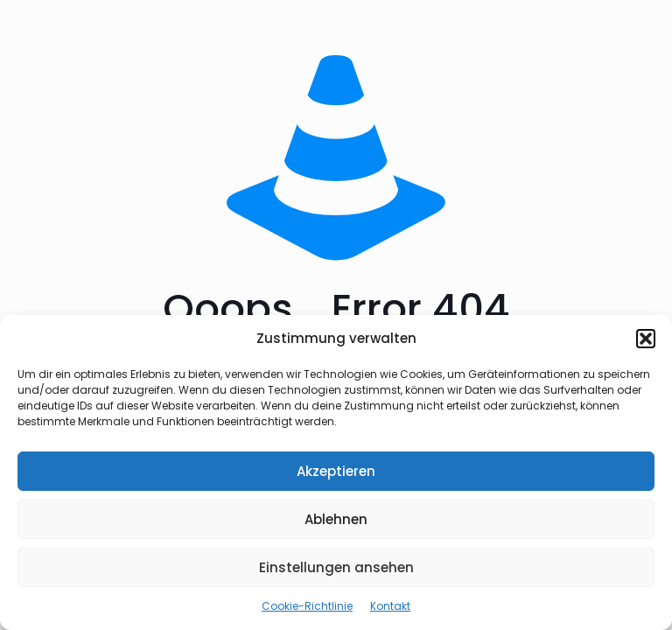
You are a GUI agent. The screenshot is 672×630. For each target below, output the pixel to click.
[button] (646, 339)
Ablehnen (336, 519)
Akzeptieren (336, 471)
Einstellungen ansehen (336, 567)
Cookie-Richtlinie (307, 606)
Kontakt (390, 606)
